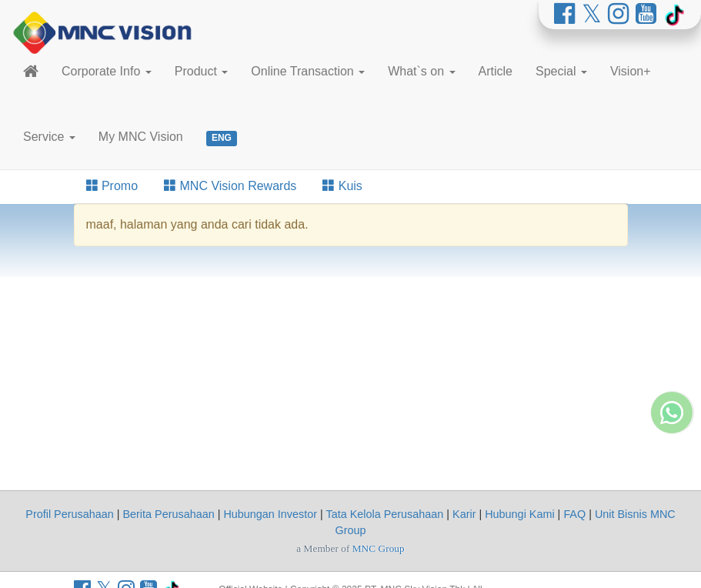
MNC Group (379, 548)
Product (202, 71)
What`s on (421, 71)
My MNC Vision (141, 137)
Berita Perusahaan (168, 514)
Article (496, 71)
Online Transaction (308, 71)
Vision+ (631, 71)
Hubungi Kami (519, 514)
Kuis (342, 186)
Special (561, 71)
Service (49, 137)
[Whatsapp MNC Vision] (672, 480)
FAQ (574, 514)
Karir (464, 514)
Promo (112, 186)
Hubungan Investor (270, 514)
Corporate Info (107, 71)
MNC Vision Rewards (230, 186)
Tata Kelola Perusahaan (385, 514)
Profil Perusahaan (69, 514)
